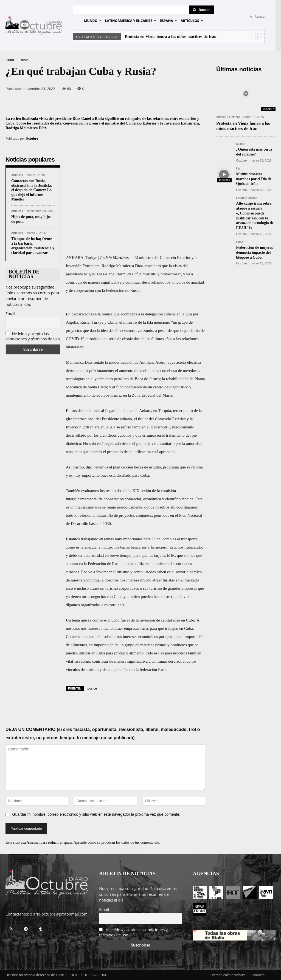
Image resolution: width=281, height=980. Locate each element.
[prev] (252, 37)
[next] (261, 37)
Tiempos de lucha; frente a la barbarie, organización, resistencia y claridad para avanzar (33, 246)
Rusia (24, 60)
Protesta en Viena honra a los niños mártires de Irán (171, 36)
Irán (239, 168)
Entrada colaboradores (228, 975)
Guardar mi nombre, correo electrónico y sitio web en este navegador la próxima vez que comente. (96, 814)
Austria (221, 117)
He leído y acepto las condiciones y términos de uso (33, 336)
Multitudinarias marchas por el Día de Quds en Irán (254, 178)
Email (10, 314)
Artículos (17, 175)
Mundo (241, 144)
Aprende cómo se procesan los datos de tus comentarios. (117, 842)
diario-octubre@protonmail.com (59, 914)
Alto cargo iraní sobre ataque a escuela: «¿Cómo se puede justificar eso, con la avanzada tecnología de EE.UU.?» (255, 213)
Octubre (32, 138)
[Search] (201, 10)
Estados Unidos (247, 197)
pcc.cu (92, 688)
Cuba (10, 60)
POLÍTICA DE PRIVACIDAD (88, 975)
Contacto (258, 975)
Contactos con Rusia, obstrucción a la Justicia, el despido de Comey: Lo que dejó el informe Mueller (32, 190)
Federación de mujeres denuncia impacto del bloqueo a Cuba (254, 249)
